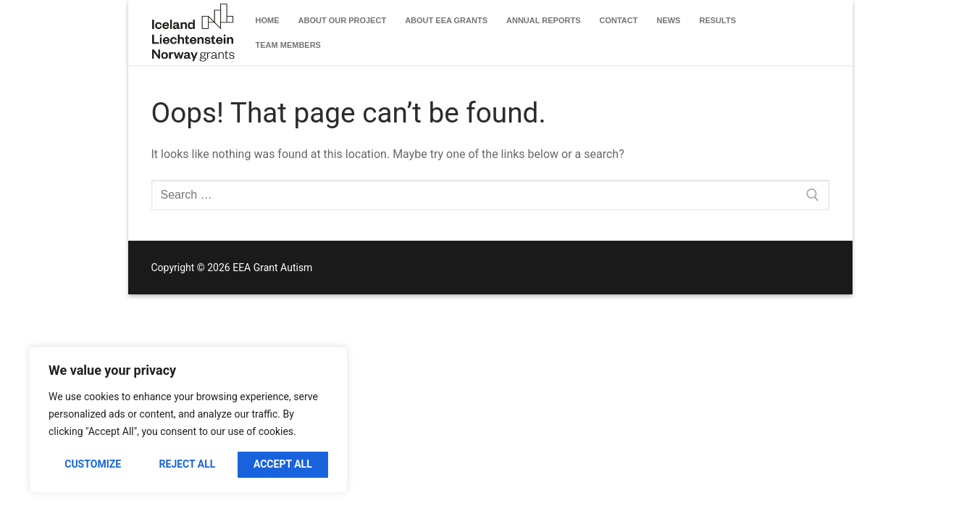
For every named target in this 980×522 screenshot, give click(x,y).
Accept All (283, 464)
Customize (93, 464)
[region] (188, 420)
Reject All (188, 464)
